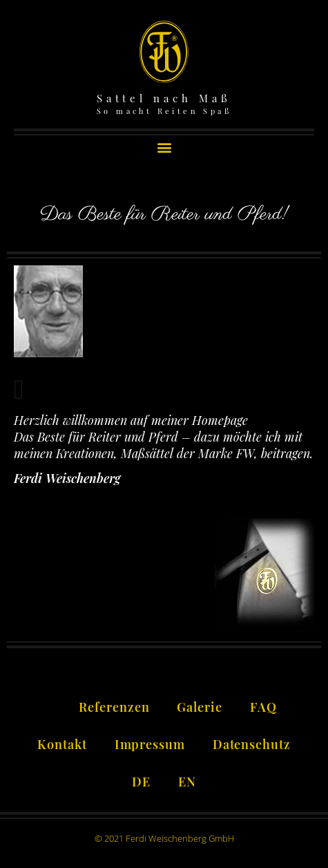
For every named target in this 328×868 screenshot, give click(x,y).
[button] (164, 147)
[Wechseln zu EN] (187, 780)
